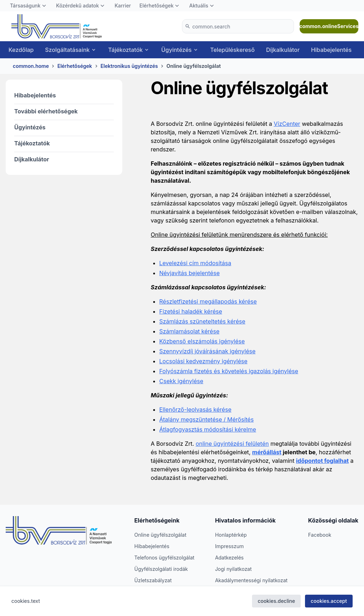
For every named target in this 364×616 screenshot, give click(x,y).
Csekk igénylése (181, 381)
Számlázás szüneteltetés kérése (202, 321)
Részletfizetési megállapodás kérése (208, 301)
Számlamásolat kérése (189, 331)
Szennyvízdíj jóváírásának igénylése (207, 351)
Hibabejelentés (35, 95)
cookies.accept (329, 601)
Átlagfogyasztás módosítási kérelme (208, 429)
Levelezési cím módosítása (195, 263)
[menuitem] (29, 6)
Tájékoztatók (32, 143)
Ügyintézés (30, 127)
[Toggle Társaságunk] (44, 6)
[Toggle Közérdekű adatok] (102, 6)
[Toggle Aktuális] (212, 6)
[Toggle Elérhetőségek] (177, 6)
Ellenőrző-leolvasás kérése (195, 409)
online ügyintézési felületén (232, 444)
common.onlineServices (329, 26)
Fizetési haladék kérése (191, 311)
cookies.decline (276, 601)
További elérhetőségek (46, 111)
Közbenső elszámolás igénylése (202, 341)
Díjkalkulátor (32, 159)
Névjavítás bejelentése (189, 273)
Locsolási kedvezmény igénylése (203, 361)
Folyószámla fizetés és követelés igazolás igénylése (229, 371)
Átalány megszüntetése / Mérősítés (207, 419)
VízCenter (287, 124)
